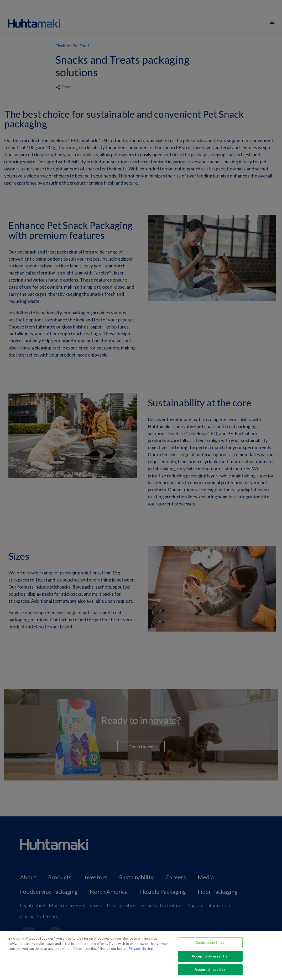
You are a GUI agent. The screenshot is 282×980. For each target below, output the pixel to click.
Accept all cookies (210, 972)
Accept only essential (210, 959)
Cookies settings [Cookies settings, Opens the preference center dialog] (210, 945)
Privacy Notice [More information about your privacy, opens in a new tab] (141, 951)
